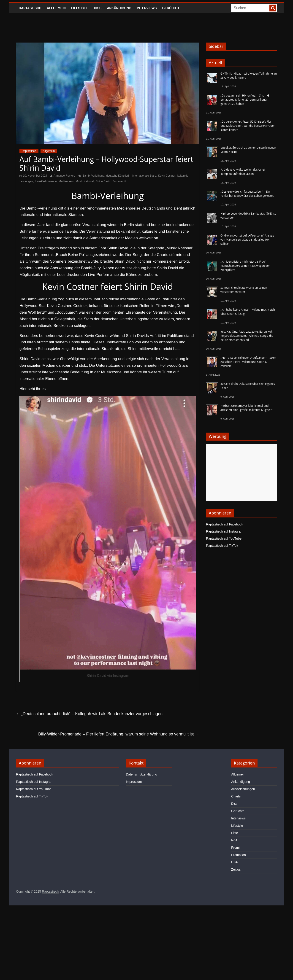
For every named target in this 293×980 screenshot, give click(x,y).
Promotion (239, 855)
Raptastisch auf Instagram (225, 531)
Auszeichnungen (243, 789)
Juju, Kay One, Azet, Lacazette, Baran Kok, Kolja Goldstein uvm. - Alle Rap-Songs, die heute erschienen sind (247, 336)
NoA (234, 840)
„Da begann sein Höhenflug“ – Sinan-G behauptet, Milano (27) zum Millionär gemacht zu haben (245, 100)
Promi (235, 848)
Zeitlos (236, 870)
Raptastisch (30, 8)
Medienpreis (66, 181)
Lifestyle (80, 8)
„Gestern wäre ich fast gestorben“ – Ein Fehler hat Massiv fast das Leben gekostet (247, 194)
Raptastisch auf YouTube (224, 538)
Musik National (85, 181)
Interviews (147, 8)
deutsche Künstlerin (118, 176)
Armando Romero (64, 176)
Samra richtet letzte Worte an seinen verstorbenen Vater (244, 290)
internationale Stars (144, 176)
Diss (98, 8)
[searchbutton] (273, 8)
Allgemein (56, 8)
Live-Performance (46, 181)
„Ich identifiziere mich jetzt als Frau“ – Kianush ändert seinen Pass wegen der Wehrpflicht (245, 266)
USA (235, 862)
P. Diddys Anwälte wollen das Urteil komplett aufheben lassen (243, 172)
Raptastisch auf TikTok (222, 546)
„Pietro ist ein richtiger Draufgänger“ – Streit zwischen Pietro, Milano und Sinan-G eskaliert (248, 362)
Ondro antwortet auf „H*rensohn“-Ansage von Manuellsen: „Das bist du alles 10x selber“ (247, 240)
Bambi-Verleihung (93, 176)
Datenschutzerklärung (141, 774)
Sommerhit (119, 181)
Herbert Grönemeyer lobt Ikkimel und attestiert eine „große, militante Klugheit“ (246, 408)
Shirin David (103, 181)
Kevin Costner (167, 176)
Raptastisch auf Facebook (225, 524)
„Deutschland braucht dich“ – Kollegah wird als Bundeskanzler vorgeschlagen (89, 714)
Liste (235, 833)
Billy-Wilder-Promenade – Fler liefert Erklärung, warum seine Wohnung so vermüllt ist (119, 734)
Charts (236, 796)
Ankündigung (119, 8)
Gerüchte (171, 8)
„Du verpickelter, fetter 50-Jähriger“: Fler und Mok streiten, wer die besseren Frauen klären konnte (248, 126)
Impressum (134, 782)
